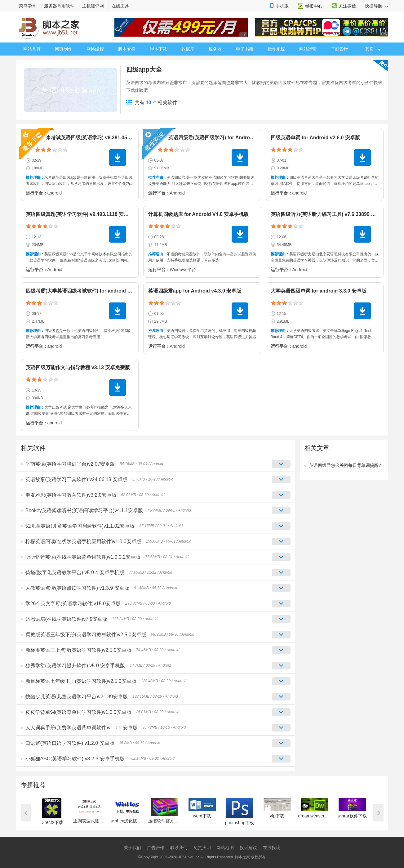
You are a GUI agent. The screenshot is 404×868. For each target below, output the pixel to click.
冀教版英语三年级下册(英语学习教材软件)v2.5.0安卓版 (86, 635)
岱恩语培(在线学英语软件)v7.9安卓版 (67, 619)
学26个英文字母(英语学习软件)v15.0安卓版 (73, 604)
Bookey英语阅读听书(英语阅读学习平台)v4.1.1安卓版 (84, 510)
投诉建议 (248, 848)
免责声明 (202, 848)
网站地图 (225, 848)
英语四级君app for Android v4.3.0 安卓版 (195, 291)
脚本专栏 (127, 49)
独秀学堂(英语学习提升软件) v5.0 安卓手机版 (75, 666)
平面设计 (340, 49)
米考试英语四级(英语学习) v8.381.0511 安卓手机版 (102, 138)
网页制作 (64, 49)
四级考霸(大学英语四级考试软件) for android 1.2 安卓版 (88, 291)
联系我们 (179, 848)
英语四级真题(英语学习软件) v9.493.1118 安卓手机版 (85, 214)
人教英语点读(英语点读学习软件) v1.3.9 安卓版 (77, 588)
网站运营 (308, 49)
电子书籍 (245, 49)
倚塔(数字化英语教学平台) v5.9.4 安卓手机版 (75, 573)
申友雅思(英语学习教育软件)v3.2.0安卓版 (71, 495)
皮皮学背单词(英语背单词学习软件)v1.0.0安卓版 (78, 712)
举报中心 (314, 6)
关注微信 (347, 6)
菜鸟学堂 (28, 6)
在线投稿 (272, 848)
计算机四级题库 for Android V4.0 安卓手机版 (199, 214)
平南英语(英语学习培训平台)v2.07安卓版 (70, 464)
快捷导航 (377, 6)
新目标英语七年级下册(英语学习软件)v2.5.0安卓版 (81, 681)
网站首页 (32, 49)
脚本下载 (158, 49)
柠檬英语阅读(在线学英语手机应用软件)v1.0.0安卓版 (83, 541)
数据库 (188, 49)
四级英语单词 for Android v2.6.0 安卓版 (315, 138)
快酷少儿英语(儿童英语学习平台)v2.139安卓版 (77, 697)
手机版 (282, 6)
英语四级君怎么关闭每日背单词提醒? (345, 465)
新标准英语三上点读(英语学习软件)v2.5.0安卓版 (78, 650)
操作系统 (276, 49)
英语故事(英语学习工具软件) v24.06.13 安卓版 (77, 479)
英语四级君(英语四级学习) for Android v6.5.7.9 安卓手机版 (234, 138)
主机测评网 (93, 6)
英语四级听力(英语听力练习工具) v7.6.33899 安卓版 (328, 214)
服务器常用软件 (59, 6)
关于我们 (132, 848)
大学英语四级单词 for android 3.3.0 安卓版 (319, 291)
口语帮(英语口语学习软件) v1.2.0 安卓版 (70, 743)
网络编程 (95, 49)
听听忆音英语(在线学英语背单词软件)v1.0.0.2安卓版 (83, 557)
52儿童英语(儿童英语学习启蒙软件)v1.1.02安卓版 (80, 526)
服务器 (215, 49)
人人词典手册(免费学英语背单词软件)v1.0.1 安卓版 (82, 728)
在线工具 (120, 6)
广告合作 (156, 848)
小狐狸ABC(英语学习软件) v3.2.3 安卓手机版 (75, 759)
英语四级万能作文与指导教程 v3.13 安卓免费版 (78, 367)
